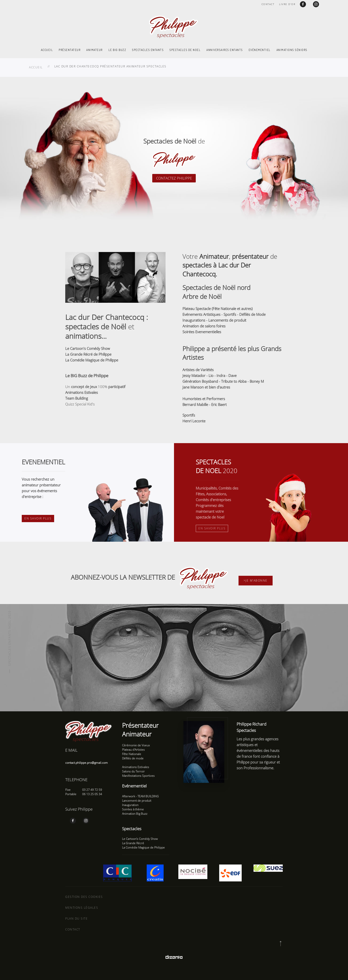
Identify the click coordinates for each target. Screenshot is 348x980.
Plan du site (76, 919)
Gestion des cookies (84, 897)
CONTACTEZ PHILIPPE (174, 178)
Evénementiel (260, 50)
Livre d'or (287, 4)
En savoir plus (38, 518)
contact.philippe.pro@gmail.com (87, 763)
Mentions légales (82, 908)
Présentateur (70, 50)
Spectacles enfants (148, 50)
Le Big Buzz (117, 50)
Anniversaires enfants (225, 50)
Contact (268, 4)
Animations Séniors (292, 50)
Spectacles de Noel (185, 50)
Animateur (94, 50)
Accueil (47, 50)
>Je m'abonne (256, 580)
